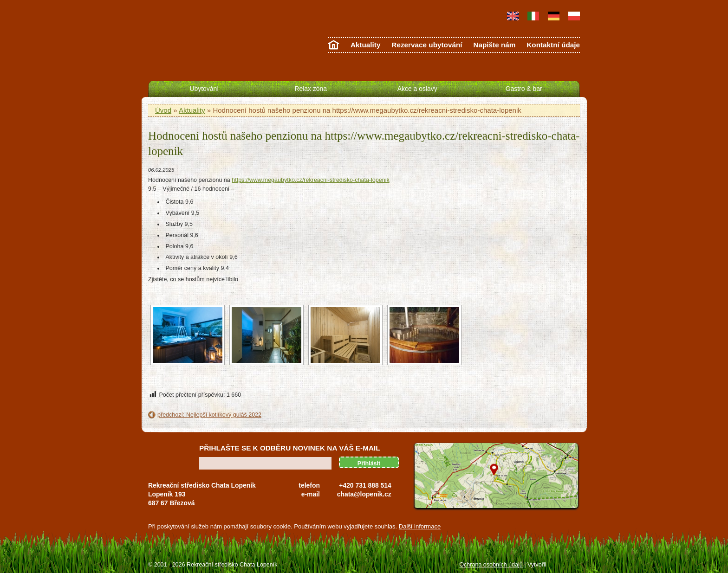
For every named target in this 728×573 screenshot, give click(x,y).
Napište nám (494, 45)
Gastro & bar (524, 89)
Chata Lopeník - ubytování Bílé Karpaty (188, 39)
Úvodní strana (334, 46)
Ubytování (205, 89)
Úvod (163, 110)
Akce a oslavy (417, 89)
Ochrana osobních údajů (491, 565)
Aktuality (366, 45)
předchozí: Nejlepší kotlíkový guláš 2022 (209, 415)
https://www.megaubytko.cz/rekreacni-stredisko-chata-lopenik (310, 180)
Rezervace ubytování (427, 45)
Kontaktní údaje (553, 45)
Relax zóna (311, 89)
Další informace (420, 526)
